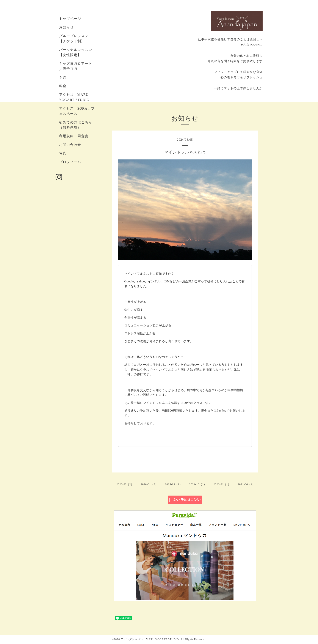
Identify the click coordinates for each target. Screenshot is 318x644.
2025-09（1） (174, 484)
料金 (63, 86)
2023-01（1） (222, 484)
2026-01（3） (149, 484)
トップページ (70, 19)
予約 (65, 77)
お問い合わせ (70, 145)
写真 (63, 153)
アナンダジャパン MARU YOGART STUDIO (150, 639)
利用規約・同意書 (74, 136)
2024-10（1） (198, 484)
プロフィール (70, 162)
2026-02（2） (125, 484)
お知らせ (66, 27)
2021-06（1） (246, 484)
